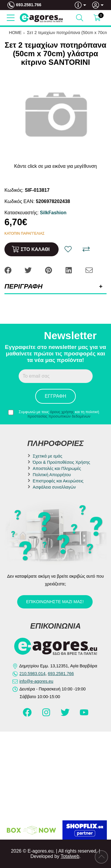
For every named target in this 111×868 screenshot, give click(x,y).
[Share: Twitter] (29, 270)
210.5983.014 (33, 674)
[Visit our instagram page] (47, 715)
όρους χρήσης (62, 412)
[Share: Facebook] (9, 270)
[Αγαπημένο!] (68, 249)
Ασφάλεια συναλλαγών (54, 487)
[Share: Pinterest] (49, 270)
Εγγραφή (55, 396)
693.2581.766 (29, 5)
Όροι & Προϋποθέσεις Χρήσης (62, 462)
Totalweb (70, 856)
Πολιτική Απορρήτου (52, 475)
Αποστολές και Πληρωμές (57, 468)
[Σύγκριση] (86, 249)
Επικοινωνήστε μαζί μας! (55, 602)
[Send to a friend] (89, 270)
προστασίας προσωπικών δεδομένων (59, 416)
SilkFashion (53, 213)
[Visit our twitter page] (66, 715)
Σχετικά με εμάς (48, 456)
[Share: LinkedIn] (69, 270)
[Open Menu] (11, 18)
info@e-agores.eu (37, 681)
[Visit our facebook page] (28, 715)
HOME (15, 33)
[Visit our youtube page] (84, 715)
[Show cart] (97, 18)
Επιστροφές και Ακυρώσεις (58, 481)
